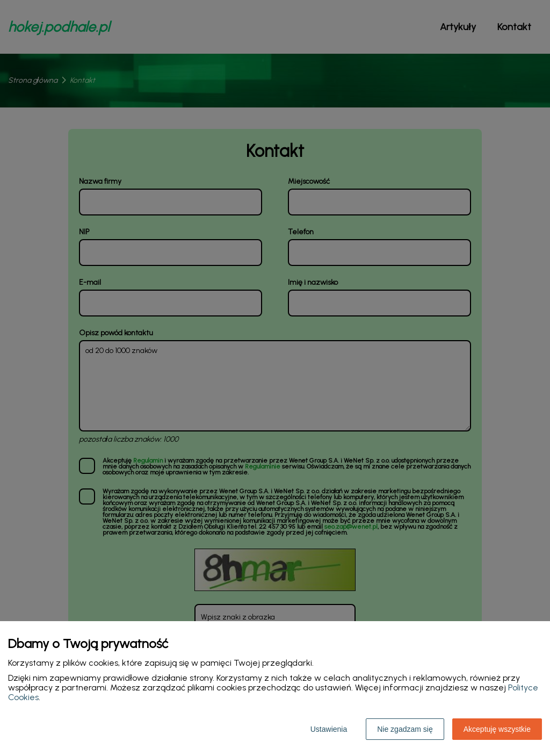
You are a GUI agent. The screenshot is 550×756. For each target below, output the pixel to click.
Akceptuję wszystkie (497, 729)
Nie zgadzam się (405, 729)
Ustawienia (329, 729)
